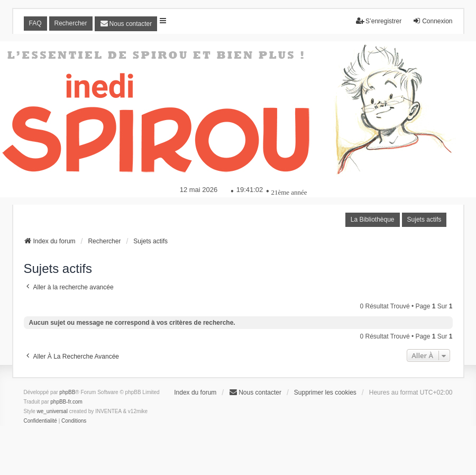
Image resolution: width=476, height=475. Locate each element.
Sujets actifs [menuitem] (424, 220)
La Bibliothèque (373, 220)
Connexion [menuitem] (432, 21)
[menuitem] (126, 24)
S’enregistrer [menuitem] (379, 21)
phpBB (67, 392)
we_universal (52, 411)
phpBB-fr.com (66, 402)
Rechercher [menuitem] (71, 23)
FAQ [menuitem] (35, 23)
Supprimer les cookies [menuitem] (325, 392)
